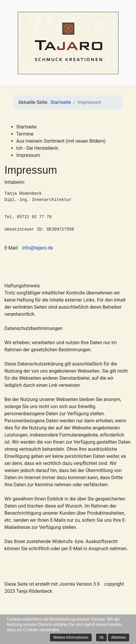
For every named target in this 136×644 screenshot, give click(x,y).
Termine (25, 134)
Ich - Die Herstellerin (37, 148)
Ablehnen (119, 637)
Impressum (28, 155)
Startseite (26, 127)
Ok (101, 637)
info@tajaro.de (38, 248)
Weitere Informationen (71, 637)
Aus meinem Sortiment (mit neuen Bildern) (61, 141)
